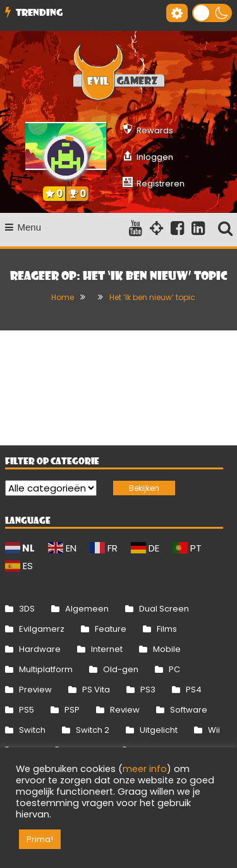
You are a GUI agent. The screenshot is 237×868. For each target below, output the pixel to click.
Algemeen (87, 609)
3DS (27, 609)
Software (189, 710)
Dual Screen (164, 609)
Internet (107, 649)
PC (174, 669)
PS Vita (96, 690)
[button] (212, 13)
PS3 (148, 690)
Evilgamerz (42, 629)
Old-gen (121, 669)
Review (125, 710)
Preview (35, 690)
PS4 (194, 690)
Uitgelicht (159, 730)
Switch (32, 730)
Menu (23, 227)
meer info (145, 769)
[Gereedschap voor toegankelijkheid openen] (177, 13)
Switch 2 (93, 730)
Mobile (167, 649)
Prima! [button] (40, 839)
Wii (214, 730)
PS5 (27, 710)
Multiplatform (46, 669)
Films (167, 629)
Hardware (40, 649)
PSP (72, 710)
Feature (111, 629)
